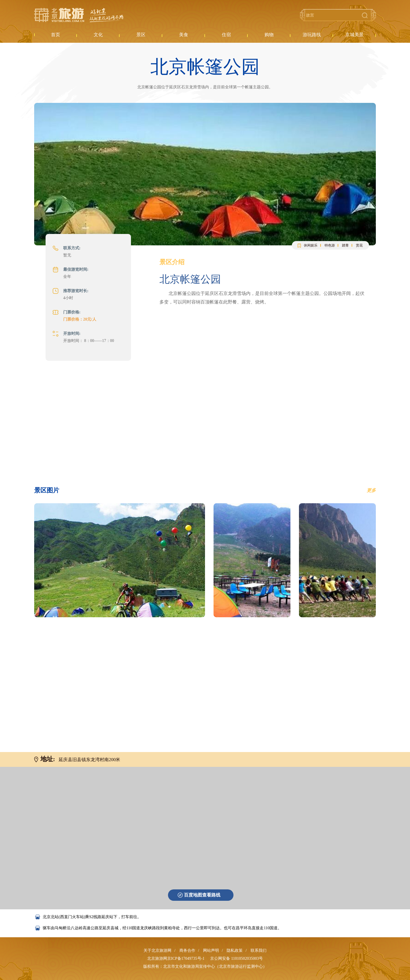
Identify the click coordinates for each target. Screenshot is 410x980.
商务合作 (187, 951)
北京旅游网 (79, 15)
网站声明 (211, 951)
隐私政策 (235, 951)
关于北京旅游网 (157, 951)
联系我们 (259, 951)
